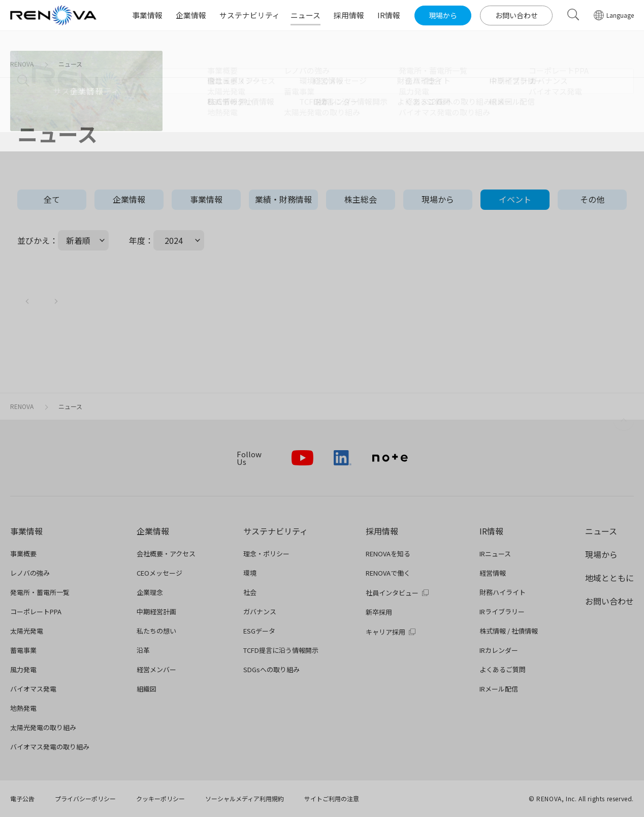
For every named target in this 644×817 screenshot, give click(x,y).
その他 (592, 199)
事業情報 (206, 199)
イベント (515, 199)
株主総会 (361, 199)
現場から (438, 199)
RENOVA (22, 64)
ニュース (70, 64)
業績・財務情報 (283, 199)
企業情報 (129, 199)
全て (52, 199)
